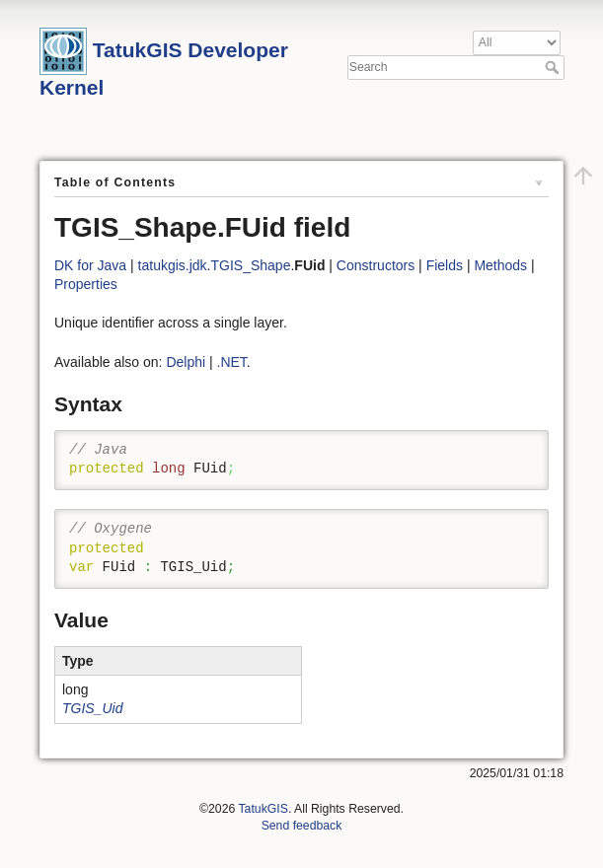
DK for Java (90, 265)
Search (554, 67)
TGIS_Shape (251, 265)
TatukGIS (263, 809)
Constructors (376, 265)
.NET (232, 362)
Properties (86, 284)
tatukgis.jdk (173, 265)
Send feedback (302, 826)
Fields (445, 265)
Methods (500, 265)
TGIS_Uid (92, 708)
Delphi (186, 362)
